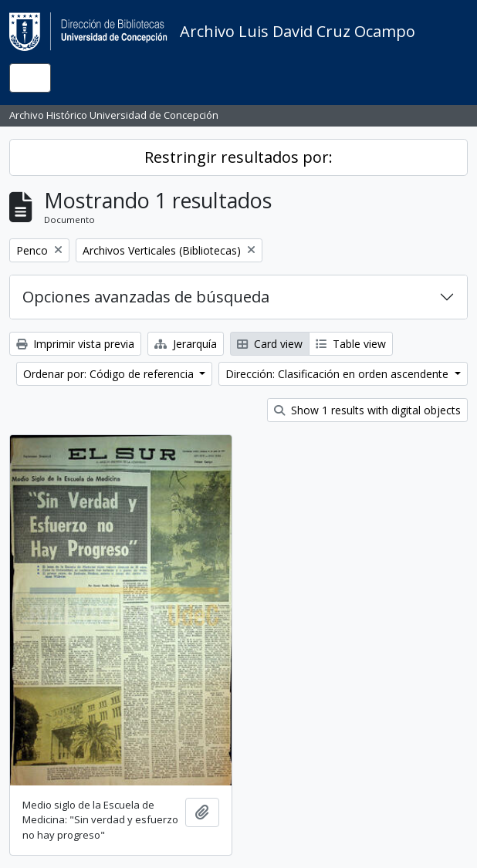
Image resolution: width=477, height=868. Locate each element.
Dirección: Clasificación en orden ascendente (338, 374)
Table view (351, 344)
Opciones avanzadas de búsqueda (146, 297)
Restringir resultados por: (238, 157)
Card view (270, 344)
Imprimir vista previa (75, 344)
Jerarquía (186, 344)
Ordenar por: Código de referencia (110, 374)
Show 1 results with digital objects (367, 410)
